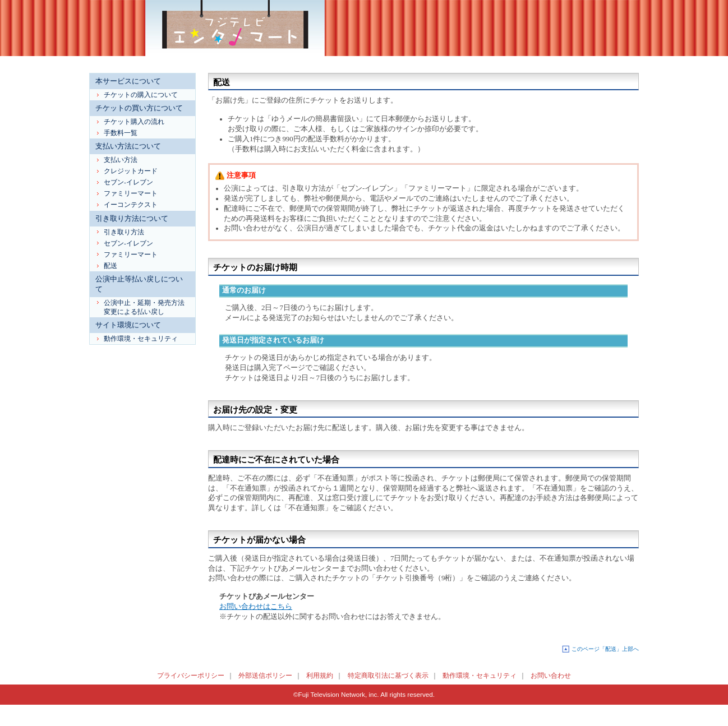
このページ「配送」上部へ (605, 649)
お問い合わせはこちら (256, 607)
